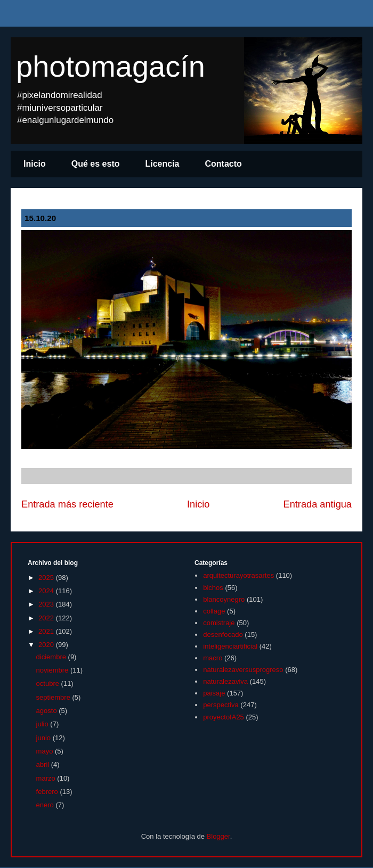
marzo (47, 778)
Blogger (218, 836)
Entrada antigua (318, 504)
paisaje (214, 693)
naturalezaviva (225, 681)
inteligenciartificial (230, 646)
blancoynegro (224, 599)
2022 (47, 618)
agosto (48, 711)
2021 (47, 631)
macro (213, 658)
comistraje (219, 623)
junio (44, 738)
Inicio (35, 164)
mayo (46, 751)
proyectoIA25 (224, 717)
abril (44, 764)
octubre (49, 683)
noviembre (53, 670)
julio (43, 724)
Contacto (224, 164)
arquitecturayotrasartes (238, 575)
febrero (48, 792)
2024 (47, 591)
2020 (47, 645)
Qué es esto (96, 164)
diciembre (52, 657)
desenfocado (223, 634)
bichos (213, 588)
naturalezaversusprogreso (243, 670)
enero (46, 805)
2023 (47, 604)
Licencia (162, 164)
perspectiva (221, 705)
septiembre (54, 697)
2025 (47, 578)
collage (214, 611)
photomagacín (111, 66)
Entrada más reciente (67, 504)
